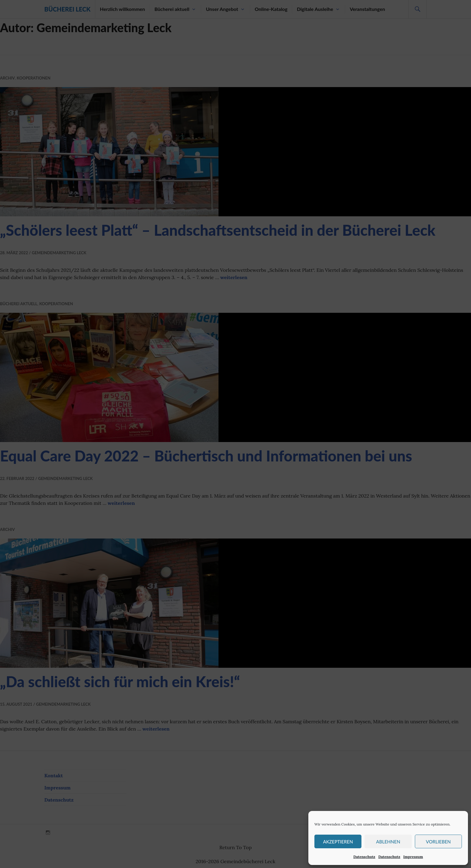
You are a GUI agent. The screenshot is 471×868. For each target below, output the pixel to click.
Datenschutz (364, 857)
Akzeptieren (338, 842)
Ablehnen (388, 842)
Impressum (413, 857)
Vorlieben (438, 842)
